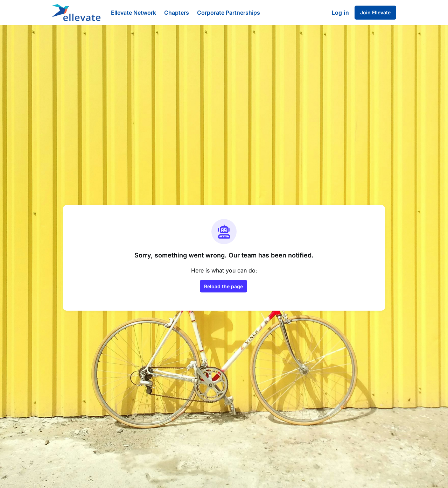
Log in (340, 13)
